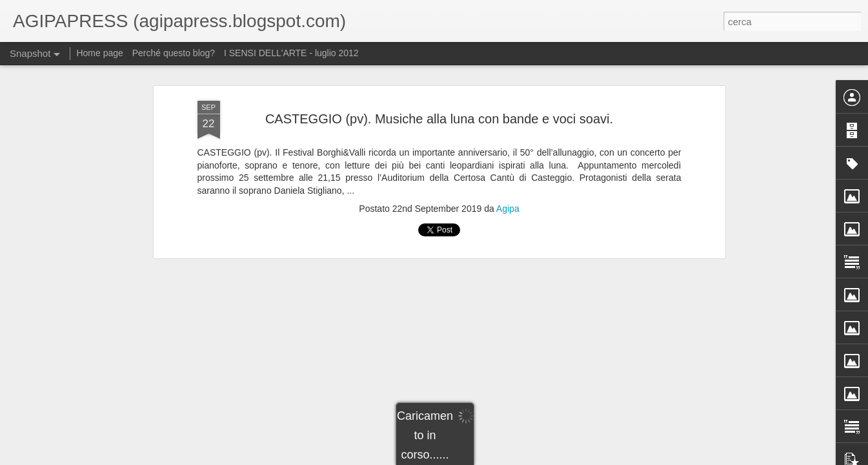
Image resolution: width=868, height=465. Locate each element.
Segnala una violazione (547, 458)
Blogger (495, 458)
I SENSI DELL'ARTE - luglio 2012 (291, 53)
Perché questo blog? (175, 53)
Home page (99, 53)
